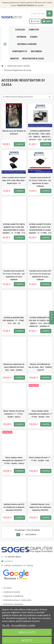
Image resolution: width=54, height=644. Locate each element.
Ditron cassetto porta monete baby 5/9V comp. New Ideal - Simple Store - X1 (14, 180)
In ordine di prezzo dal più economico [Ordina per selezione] (18, 97)
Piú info (6, 625)
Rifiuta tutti (27, 632)
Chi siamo (7, 588)
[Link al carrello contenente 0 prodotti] (47, 21)
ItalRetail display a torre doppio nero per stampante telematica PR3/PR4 (40, 507)
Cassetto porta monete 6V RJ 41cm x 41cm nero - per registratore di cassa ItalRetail (14, 275)
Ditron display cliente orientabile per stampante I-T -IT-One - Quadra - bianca (14, 460)
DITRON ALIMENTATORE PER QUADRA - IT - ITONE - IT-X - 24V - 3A (14, 321)
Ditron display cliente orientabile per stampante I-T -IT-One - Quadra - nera (40, 414)
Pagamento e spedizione (13, 596)
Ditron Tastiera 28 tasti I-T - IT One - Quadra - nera (40, 459)
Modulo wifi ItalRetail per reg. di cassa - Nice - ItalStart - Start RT (40, 367)
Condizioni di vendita (12, 592)
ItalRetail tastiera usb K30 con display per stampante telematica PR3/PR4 (14, 507)
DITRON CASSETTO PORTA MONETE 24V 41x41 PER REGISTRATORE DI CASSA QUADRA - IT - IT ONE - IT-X (40, 229)
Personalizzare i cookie (23, 625)
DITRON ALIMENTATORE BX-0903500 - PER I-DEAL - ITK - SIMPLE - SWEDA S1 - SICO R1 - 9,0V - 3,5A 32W (40, 135)
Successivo (32, 534)
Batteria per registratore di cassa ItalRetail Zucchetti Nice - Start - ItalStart (14, 367)
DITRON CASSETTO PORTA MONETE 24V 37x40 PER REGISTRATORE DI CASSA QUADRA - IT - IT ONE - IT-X (14, 229)
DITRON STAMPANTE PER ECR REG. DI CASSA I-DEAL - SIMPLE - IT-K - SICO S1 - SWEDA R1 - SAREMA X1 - (40, 322)
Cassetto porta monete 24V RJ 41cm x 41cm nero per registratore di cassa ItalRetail (40, 275)
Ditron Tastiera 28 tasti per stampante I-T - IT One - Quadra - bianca (14, 414)
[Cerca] (42, 14)
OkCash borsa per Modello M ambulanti (14, 132)
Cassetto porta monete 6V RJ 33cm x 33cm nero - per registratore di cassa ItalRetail (40, 182)
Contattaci (8, 561)
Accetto (27, 640)
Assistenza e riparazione (13, 604)
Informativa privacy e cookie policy (17, 600)
